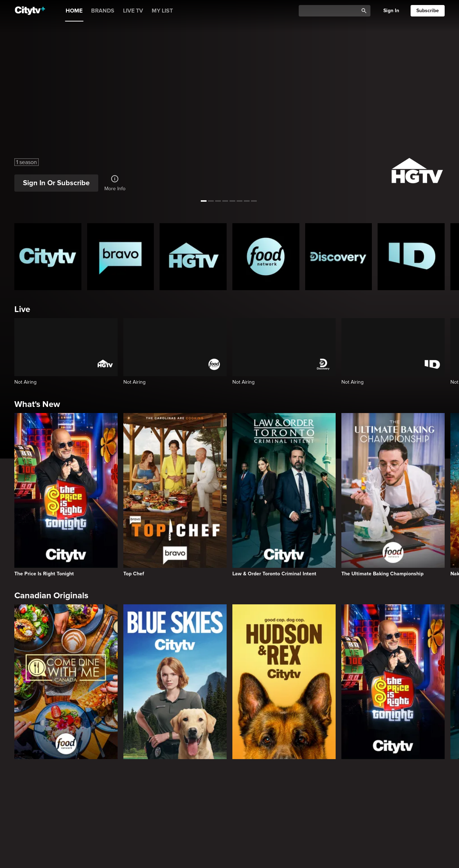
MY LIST (162, 11)
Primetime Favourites (56, 793)
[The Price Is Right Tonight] (66, 495)
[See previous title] (11, 101)
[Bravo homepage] (121, 257)
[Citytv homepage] (48, 257)
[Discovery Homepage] (339, 257)
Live (22, 309)
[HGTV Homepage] (193, 257)
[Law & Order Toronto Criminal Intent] (284, 495)
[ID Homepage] (411, 257)
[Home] (30, 11)
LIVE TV (133, 11)
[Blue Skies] (175, 682)
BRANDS (103, 11)
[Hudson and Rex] (284, 682)
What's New (37, 404)
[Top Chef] (175, 495)
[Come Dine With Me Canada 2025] (66, 682)
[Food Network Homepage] (266, 257)
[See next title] (448, 101)
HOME (74, 11)
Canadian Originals (51, 596)
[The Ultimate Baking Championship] (393, 495)
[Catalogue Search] (331, 11)
